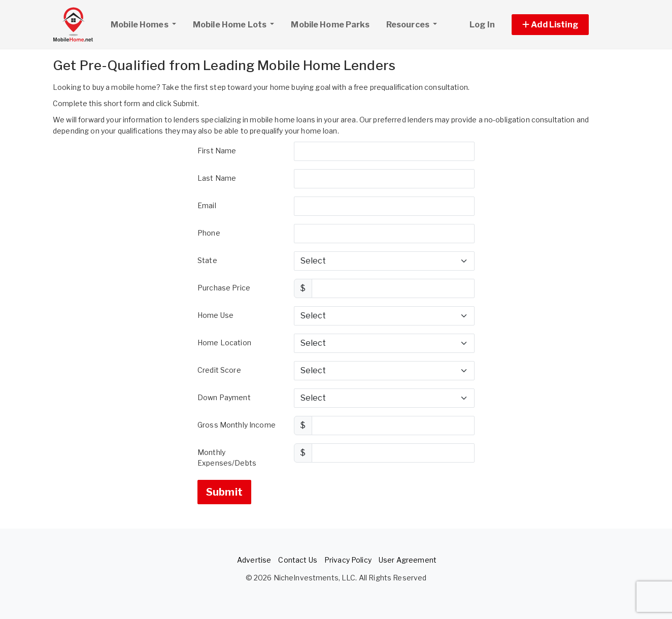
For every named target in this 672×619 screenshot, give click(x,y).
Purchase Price (224, 288)
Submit (224, 492)
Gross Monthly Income (237, 425)
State (207, 260)
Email (207, 205)
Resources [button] (409, 25)
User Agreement (408, 560)
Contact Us (297, 560)
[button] (562, 25)
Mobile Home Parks (330, 25)
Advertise (254, 560)
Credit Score (219, 370)
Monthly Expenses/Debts (227, 458)
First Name (217, 151)
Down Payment (224, 397)
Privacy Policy (348, 560)
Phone (209, 233)
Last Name (217, 178)
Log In (482, 25)
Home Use (215, 315)
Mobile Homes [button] (147, 23)
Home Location (224, 343)
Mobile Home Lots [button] (230, 25)
